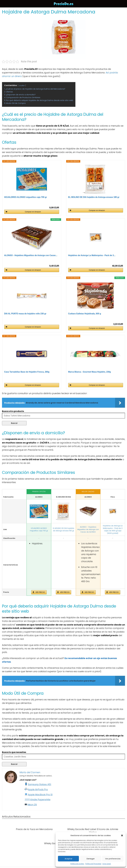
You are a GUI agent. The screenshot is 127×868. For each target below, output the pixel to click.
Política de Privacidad (93, 864)
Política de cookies (77, 864)
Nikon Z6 (32, 805)
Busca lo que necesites (14, 752)
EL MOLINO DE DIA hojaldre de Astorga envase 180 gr (94, 197)
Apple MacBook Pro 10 (40, 795)
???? (28, 800)
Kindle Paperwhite (40, 800)
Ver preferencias (113, 859)
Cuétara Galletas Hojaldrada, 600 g (85, 314)
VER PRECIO (40, 592)
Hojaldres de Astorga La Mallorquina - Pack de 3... (92, 255)
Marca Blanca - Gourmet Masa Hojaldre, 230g (89, 372)
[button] (122, 835)
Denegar (91, 859)
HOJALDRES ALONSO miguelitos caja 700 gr (26, 197)
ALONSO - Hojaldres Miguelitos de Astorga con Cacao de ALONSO (88, 529)
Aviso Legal (107, 864)
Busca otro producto (13, 411)
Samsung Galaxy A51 (40, 784)
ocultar (22, 85)
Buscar (14, 423)
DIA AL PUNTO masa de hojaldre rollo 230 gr (25, 314)
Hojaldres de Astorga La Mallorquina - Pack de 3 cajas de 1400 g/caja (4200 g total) (113, 529)
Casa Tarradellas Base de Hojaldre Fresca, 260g (27, 372)
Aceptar (68, 859)
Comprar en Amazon (33, 212)
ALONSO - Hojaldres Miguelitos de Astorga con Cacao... (31, 255)
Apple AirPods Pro (38, 789)
